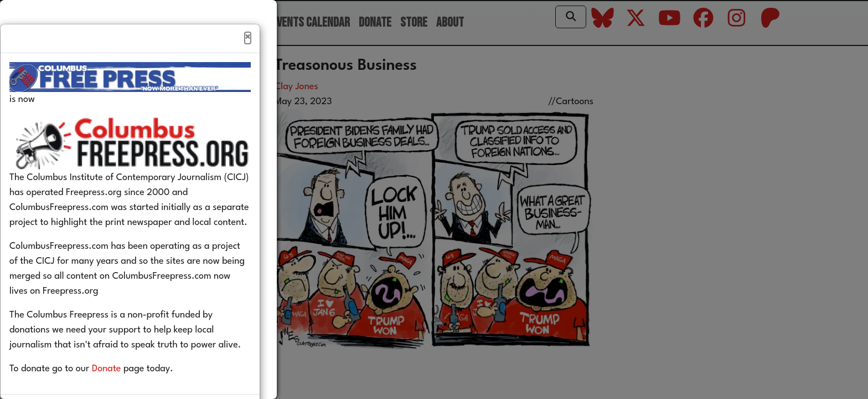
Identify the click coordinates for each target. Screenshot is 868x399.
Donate (123, 393)
